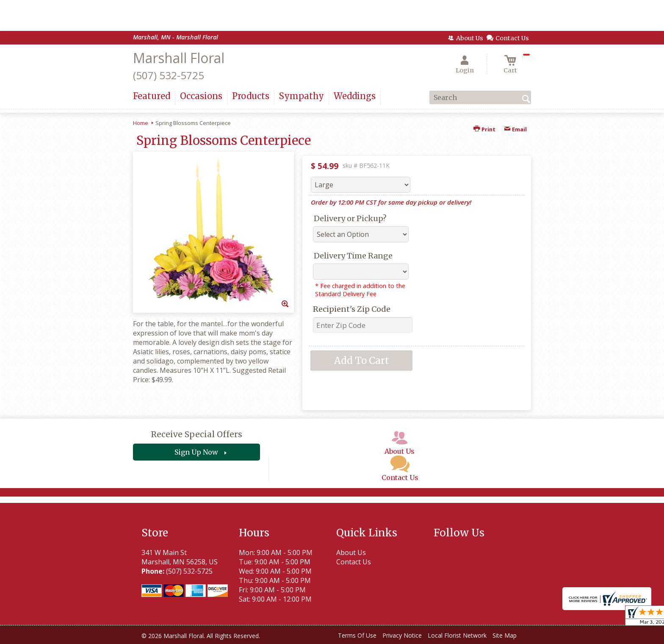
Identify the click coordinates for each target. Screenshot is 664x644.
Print (484, 129)
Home (141, 123)
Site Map (505, 635)
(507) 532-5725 (169, 75)
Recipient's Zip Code (352, 309)
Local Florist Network (457, 635)
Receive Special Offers (196, 434)
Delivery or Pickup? (350, 218)
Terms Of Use (357, 635)
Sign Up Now (196, 452)
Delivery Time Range (353, 256)
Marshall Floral (179, 58)
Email (515, 129)
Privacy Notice (402, 635)
